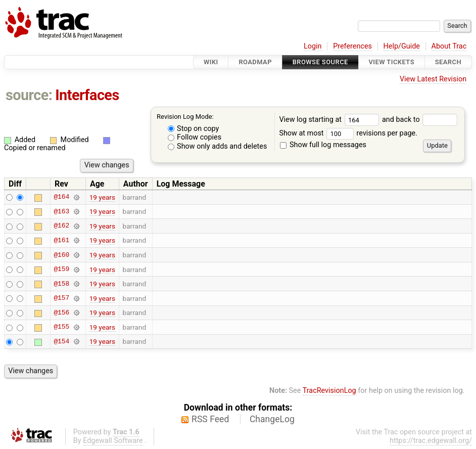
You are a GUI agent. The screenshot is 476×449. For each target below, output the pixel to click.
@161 (61, 240)
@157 (61, 298)
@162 (61, 226)
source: (29, 95)
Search (448, 62)
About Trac (449, 46)
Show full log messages (323, 145)
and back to (420, 120)
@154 (61, 341)
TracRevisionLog (329, 391)
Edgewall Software (113, 441)
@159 (61, 270)
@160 (61, 255)
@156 (61, 312)
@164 (61, 197)
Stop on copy (194, 129)
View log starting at (330, 120)
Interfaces (87, 95)
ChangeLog (272, 419)
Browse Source (320, 62)
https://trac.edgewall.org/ (431, 441)
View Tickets (392, 62)
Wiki (211, 62)
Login (313, 46)
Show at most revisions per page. (348, 133)
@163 (61, 211)
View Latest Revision (433, 79)
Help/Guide (402, 46)
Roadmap (255, 62)
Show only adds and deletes (218, 146)
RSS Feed (210, 419)
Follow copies (195, 137)
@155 (61, 327)
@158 (61, 284)
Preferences (352, 46)
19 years (102, 197)
